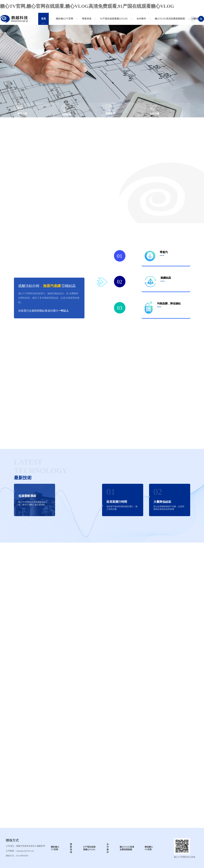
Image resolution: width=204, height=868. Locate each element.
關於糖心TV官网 (64, 20)
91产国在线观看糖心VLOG (113, 20)
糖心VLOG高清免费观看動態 (169, 20)
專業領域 (86, 20)
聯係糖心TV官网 (149, 848)
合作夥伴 (141, 20)
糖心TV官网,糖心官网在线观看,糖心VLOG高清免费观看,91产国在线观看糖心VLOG (87, 6)
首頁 (43, 20)
